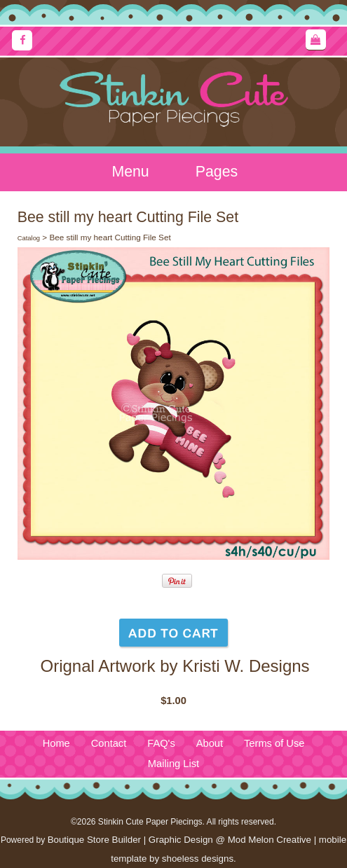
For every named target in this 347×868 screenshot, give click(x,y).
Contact (109, 743)
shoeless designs (198, 859)
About (210, 743)
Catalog (29, 238)
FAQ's (161, 743)
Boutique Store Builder (94, 840)
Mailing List (173, 764)
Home (56, 743)
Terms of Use (274, 743)
